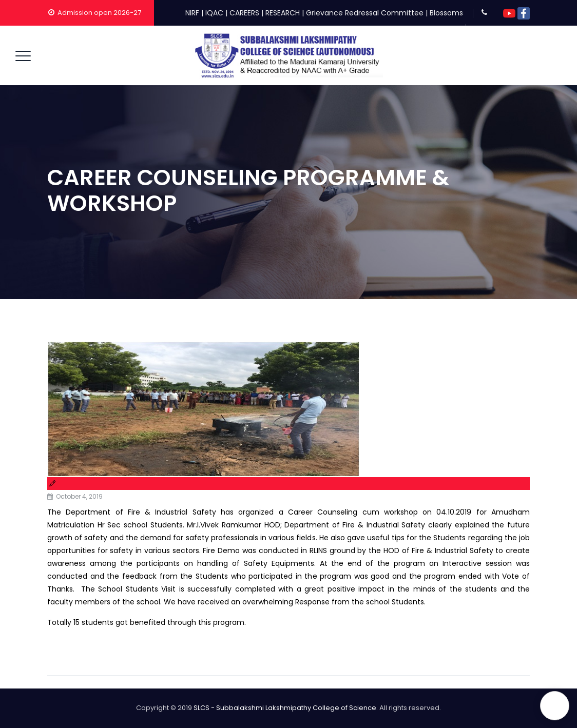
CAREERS (244, 13)
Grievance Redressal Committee (365, 13)
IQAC (214, 13)
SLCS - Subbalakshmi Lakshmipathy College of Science (285, 708)
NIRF (192, 13)
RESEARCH (283, 13)
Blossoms (446, 13)
